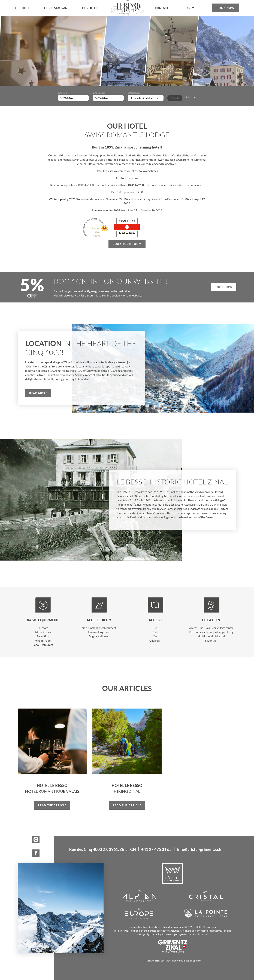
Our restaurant (57, 8)
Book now (226, 8)
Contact (133, 927)
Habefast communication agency (183, 961)
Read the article (52, 805)
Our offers (91, 8)
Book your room (127, 244)
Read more (38, 393)
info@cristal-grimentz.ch (199, 849)
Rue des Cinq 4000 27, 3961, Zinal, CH (102, 849)
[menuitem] (190, 8)
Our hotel (23, 8)
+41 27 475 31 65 (156, 849)
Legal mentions (146, 927)
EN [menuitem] (189, 8)
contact (162, 8)
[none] (190, 8)
